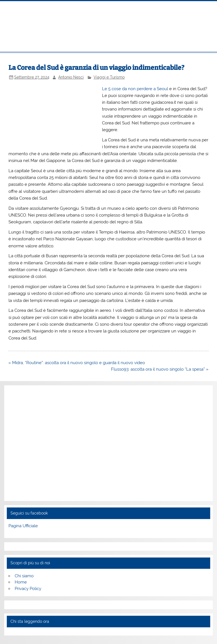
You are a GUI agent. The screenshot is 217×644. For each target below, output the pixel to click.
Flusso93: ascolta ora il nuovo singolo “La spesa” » (160, 369)
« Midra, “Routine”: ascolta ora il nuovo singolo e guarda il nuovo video (77, 363)
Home (21, 582)
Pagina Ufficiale (23, 526)
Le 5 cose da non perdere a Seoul (135, 89)
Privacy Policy (28, 589)
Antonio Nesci (71, 77)
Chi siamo (24, 576)
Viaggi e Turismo (109, 77)
